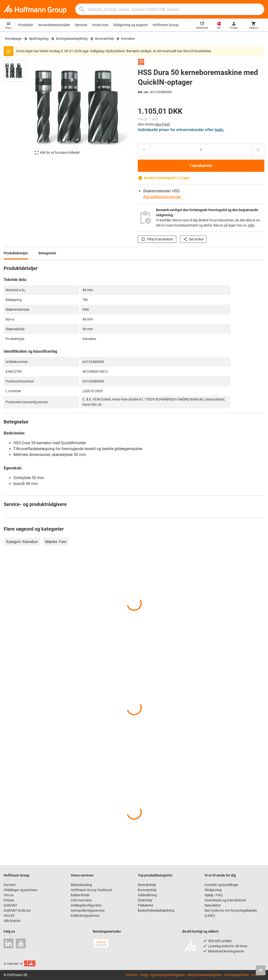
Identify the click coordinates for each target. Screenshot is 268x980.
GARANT (10, 905)
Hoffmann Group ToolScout (92, 890)
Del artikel (193, 239)
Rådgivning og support (131, 25)
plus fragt (162, 124)
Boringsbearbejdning (72, 39)
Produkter (26, 25)
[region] (18, 110)
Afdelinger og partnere (20, 890)
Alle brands (12, 921)
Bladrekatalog (81, 885)
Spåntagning (39, 39)
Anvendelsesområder (54, 25)
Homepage (13, 39)
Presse (9, 900)
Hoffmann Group (166, 25)
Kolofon (132, 975)
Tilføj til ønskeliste (157, 239)
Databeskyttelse (237, 975)
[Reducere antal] (144, 150)
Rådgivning (213, 890)
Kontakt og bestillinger (222, 885)
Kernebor (128, 39)
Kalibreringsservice (85, 916)
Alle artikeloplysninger (162, 197)
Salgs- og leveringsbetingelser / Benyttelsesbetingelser (181, 975)
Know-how (100, 25)
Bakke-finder (80, 895)
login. (219, 130)
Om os (9, 895)
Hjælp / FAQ (214, 895)
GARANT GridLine (17, 910)
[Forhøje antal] (258, 150)
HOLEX (9, 916)
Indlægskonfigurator (86, 905)
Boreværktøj (104, 39)
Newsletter (213, 905)
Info (251, 225)
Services (81, 25)
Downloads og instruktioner (225, 900)
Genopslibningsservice (88, 910)
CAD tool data (81, 900)
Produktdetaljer (16, 253)
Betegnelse (47, 253)
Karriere (10, 885)
